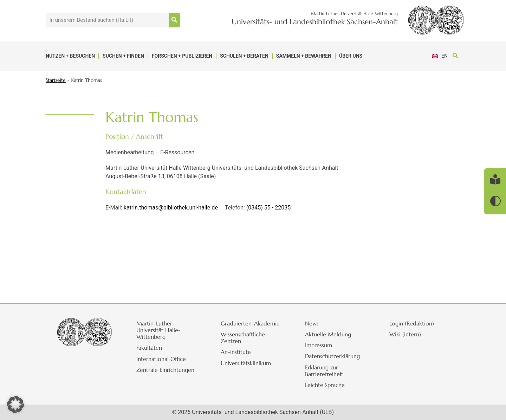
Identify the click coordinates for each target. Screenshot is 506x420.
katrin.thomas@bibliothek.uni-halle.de (171, 208)
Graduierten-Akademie (251, 323)
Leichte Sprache (326, 385)
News (313, 323)
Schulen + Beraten (244, 56)
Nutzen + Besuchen (70, 56)
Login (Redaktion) (412, 323)
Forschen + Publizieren (182, 56)
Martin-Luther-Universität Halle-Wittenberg (159, 330)
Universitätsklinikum (246, 363)
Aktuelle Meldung (329, 334)
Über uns (351, 56)
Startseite (56, 80)
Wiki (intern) (406, 334)
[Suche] (174, 20)
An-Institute (236, 352)
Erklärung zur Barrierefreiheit (325, 371)
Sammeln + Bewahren (304, 56)
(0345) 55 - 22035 (268, 208)
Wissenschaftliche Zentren (244, 338)
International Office (162, 359)
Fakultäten (150, 348)
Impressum (319, 345)
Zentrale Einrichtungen (166, 370)
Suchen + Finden (123, 56)
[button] (455, 56)
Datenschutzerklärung (333, 356)
